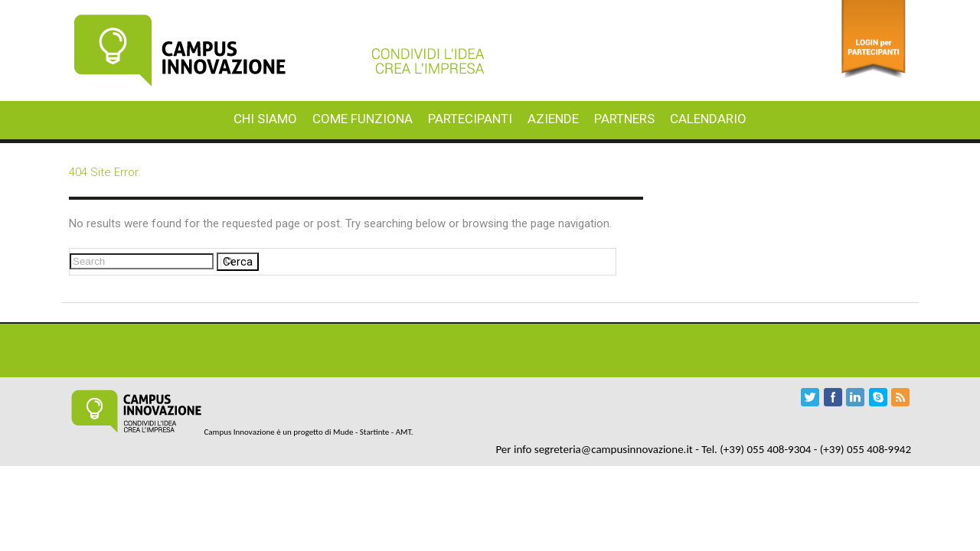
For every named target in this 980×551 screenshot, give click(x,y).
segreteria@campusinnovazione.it (614, 449)
